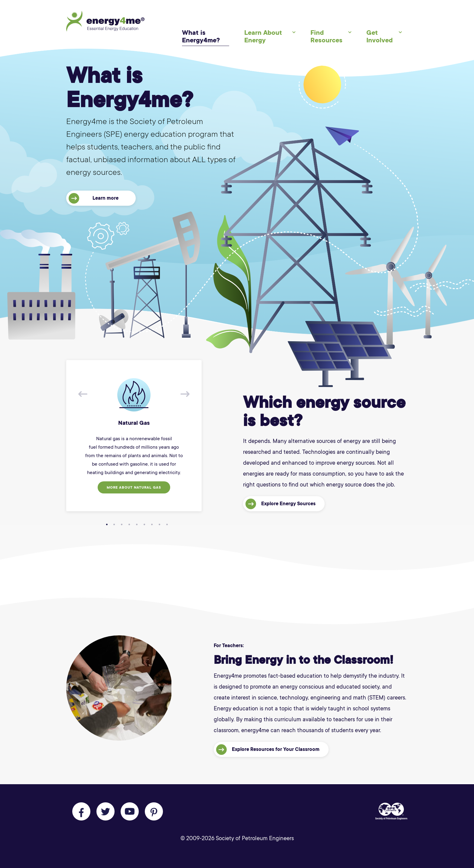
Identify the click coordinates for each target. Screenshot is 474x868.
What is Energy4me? (201, 36)
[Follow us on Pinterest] (154, 811)
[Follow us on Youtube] (130, 811)
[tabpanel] (134, 436)
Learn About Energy (263, 36)
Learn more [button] (94, 198)
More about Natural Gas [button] (134, 488)
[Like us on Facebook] (81, 811)
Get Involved (380, 36)
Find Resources (326, 36)
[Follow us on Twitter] (106, 811)
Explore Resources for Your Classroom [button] (268, 750)
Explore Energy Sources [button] (281, 504)
